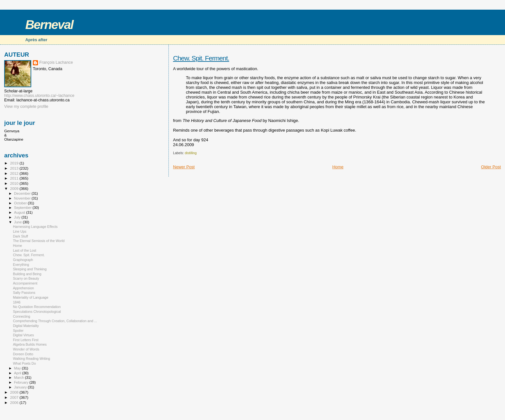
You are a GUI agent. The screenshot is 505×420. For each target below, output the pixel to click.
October (21, 203)
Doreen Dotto (23, 354)
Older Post (491, 167)
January (21, 387)
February (22, 382)
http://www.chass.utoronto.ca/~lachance (39, 96)
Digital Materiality (26, 326)
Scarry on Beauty (26, 278)
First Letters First (26, 340)
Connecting (22, 316)
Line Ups (20, 231)
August (20, 212)
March (20, 378)
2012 (15, 173)
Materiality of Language (31, 297)
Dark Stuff (20, 236)
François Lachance (56, 62)
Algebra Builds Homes (30, 344)
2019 (15, 163)
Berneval (49, 25)
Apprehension (23, 288)
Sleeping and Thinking (30, 269)
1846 (17, 302)
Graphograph (23, 260)
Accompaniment (25, 283)
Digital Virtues (23, 335)
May (18, 368)
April (18, 373)
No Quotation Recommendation (37, 307)
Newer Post (184, 167)
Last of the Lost (24, 250)
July (18, 217)
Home (338, 167)
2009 (15, 188)
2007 (15, 397)
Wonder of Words (26, 349)
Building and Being (27, 274)
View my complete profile (26, 107)
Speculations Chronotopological (37, 312)
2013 (15, 168)
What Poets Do (24, 363)
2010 (15, 183)
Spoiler (18, 331)
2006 (15, 402)
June (19, 222)
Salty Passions (24, 293)
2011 (15, 178)
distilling (191, 153)
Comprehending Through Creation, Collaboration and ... (55, 321)
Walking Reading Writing (31, 359)
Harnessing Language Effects (35, 227)
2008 (15, 392)
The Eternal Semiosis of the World (39, 241)
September (24, 208)
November (23, 198)
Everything (21, 265)
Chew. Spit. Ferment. (201, 58)
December (23, 193)
